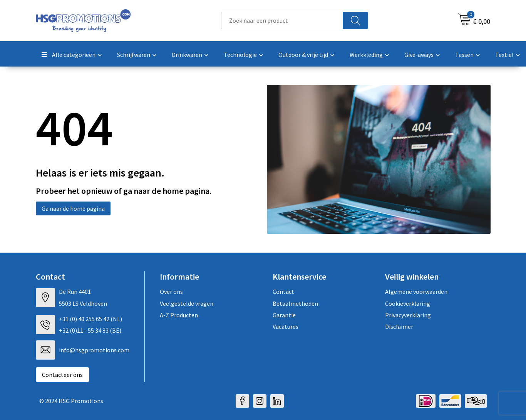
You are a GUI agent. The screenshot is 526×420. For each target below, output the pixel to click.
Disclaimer (399, 327)
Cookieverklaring (408, 303)
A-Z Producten (179, 315)
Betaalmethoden (295, 303)
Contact (283, 292)
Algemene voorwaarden (416, 292)
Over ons (171, 292)
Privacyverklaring (408, 315)
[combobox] (282, 21)
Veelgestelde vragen (187, 303)
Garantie (284, 315)
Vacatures (286, 327)
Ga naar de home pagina (73, 208)
